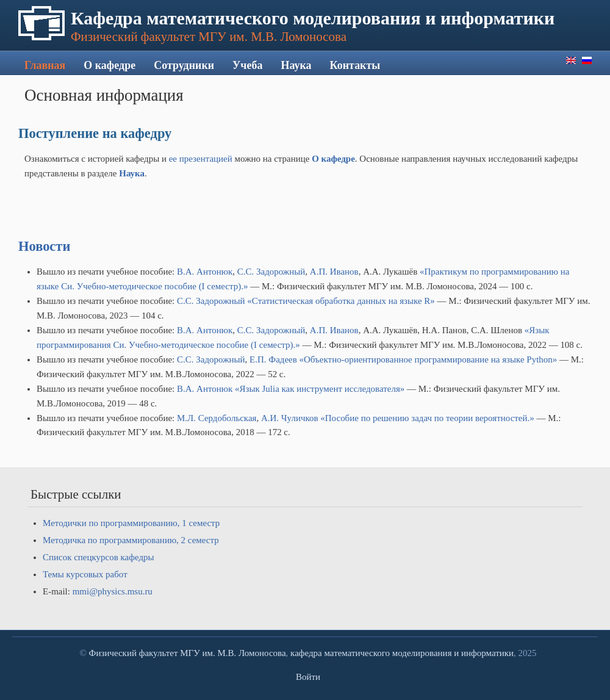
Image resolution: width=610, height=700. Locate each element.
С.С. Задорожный (271, 272)
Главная (45, 65)
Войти (308, 677)
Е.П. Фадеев (273, 359)
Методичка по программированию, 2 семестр (131, 540)
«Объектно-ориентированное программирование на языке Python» (429, 359)
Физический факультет (134, 653)
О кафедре (109, 65)
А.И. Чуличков (290, 418)
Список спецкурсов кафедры (99, 557)
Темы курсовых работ (85, 574)
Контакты (355, 65)
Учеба (247, 65)
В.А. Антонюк (205, 272)
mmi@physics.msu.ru (113, 591)
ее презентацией (202, 159)
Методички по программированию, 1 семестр (131, 523)
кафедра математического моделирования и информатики (402, 653)
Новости (44, 246)
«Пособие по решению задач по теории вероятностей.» (427, 418)
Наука (296, 65)
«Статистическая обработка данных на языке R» (341, 301)
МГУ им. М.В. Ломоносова (233, 653)
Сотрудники (184, 65)
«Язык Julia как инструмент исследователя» (320, 389)
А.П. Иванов (334, 272)
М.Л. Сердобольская (217, 418)
